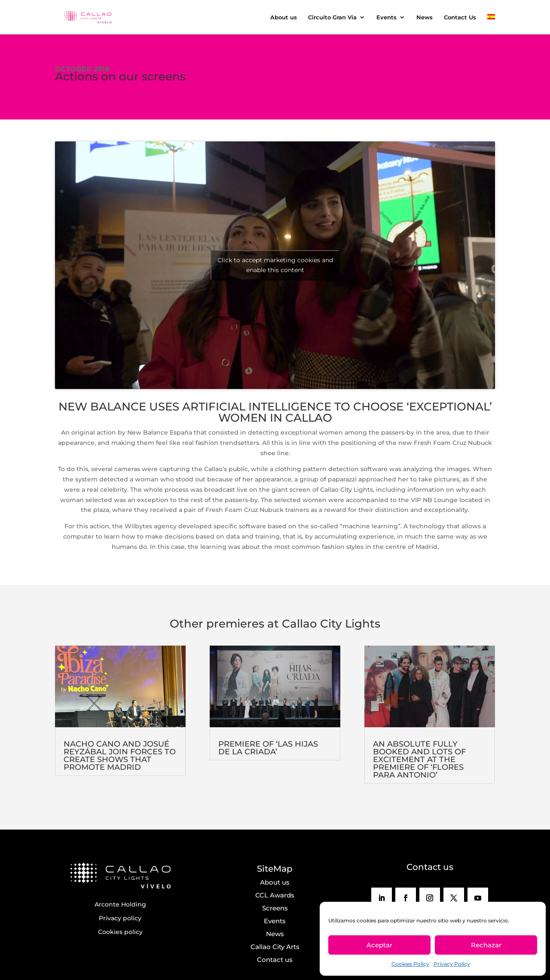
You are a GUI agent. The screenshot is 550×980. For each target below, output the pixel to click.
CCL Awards (275, 895)
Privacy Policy (452, 964)
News (425, 17)
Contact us (275, 960)
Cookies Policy (410, 964)
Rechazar (486, 945)
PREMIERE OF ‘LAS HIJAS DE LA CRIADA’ (268, 748)
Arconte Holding (120, 904)
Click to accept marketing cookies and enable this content (275, 265)
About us (284, 17)
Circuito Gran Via (332, 17)
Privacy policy (120, 918)
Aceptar (379, 945)
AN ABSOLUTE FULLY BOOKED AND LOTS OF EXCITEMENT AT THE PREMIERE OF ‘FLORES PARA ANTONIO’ (419, 759)
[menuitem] (491, 24)
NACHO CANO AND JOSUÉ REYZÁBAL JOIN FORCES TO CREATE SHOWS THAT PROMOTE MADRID (120, 756)
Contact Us (460, 17)
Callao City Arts (275, 947)
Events (387, 17)
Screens (275, 908)
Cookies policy (120, 932)
